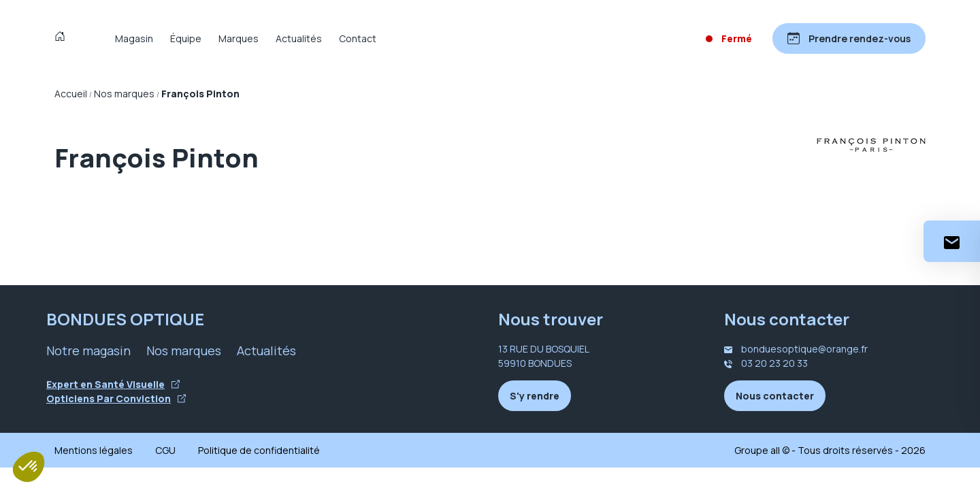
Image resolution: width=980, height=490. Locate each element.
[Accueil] (63, 38)
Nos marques (184, 350)
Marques (239, 38)
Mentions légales (94, 450)
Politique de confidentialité (259, 450)
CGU (165, 450)
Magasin (134, 38)
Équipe (186, 38)
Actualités (299, 38)
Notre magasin (88, 350)
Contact (358, 38)
